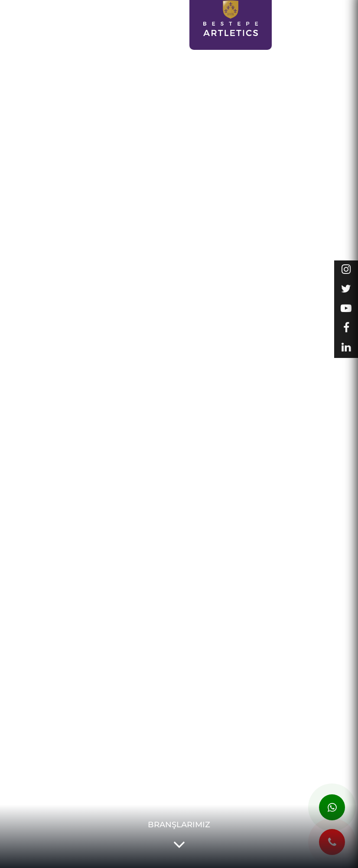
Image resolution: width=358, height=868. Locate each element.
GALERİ (335, 12)
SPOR (35, 23)
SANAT (65, 23)
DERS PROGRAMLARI (160, 28)
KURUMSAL (296, 12)
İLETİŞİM (316, 42)
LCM (93, 23)
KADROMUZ (328, 27)
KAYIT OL (118, 28)
